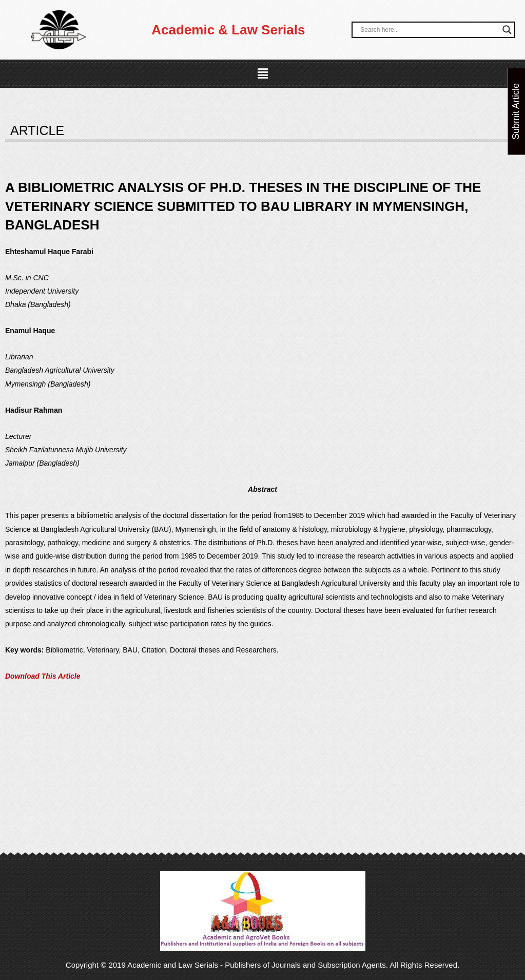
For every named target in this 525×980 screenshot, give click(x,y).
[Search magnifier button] (507, 30)
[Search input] (429, 30)
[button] (262, 74)
